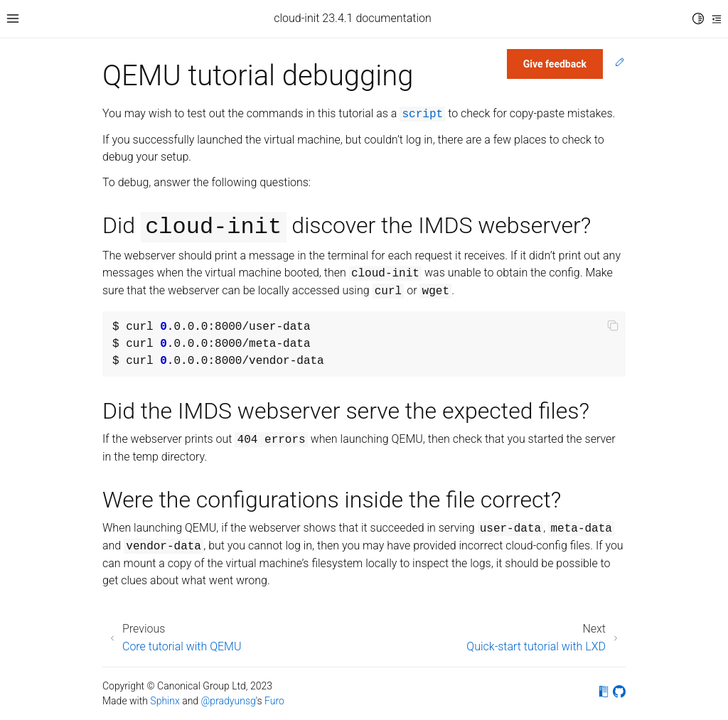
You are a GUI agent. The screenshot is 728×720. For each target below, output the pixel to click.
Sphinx (165, 701)
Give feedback (555, 64)
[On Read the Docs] (604, 694)
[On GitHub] (619, 694)
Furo (274, 701)
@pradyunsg (229, 701)
